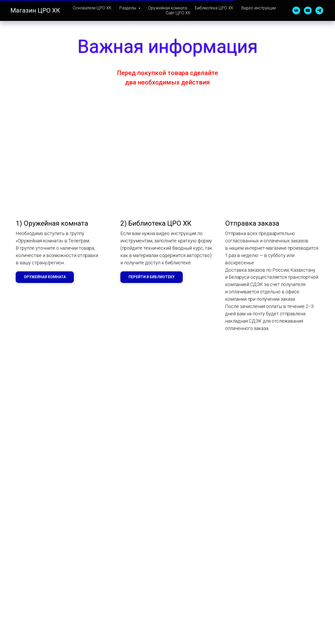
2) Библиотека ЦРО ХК (156, 223)
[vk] (296, 10)
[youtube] (308, 10)
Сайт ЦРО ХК (178, 13)
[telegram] (319, 10)
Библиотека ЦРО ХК (214, 8)
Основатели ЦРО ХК (92, 8)
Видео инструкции (259, 8)
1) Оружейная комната (52, 223)
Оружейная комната (168, 8)
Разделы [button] (128, 8)
